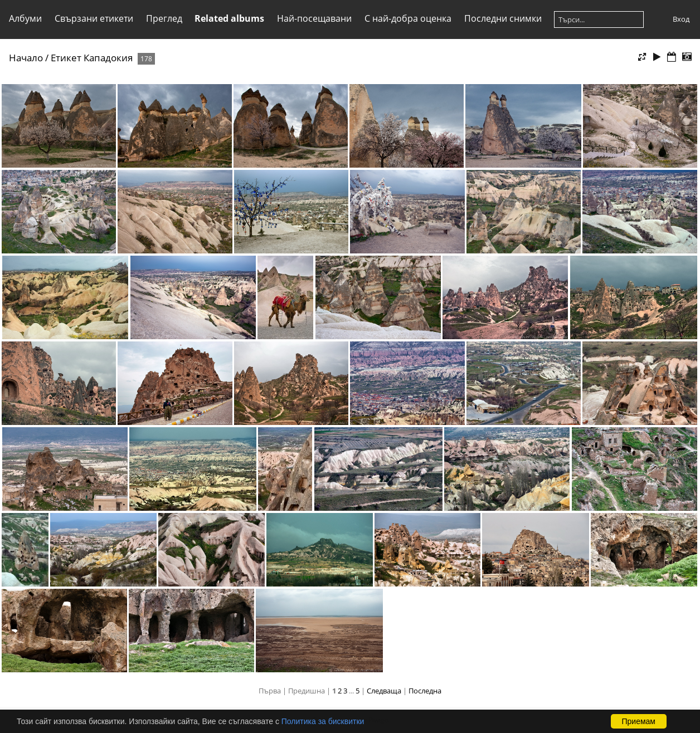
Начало (26, 58)
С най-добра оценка (408, 18)
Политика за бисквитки (323, 721)
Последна (425, 691)
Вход (681, 19)
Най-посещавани (314, 18)
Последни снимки (503, 18)
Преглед (164, 18)
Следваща (384, 691)
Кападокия (108, 58)
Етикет (66, 58)
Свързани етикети (94, 18)
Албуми (25, 18)
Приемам (639, 721)
